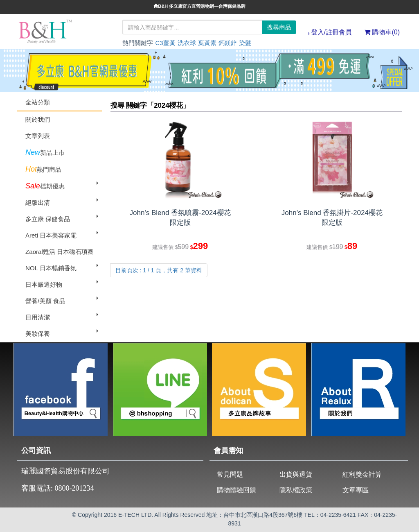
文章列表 (38, 136)
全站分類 (38, 102)
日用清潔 (38, 317)
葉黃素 (207, 43)
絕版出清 (38, 203)
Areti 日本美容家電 (51, 235)
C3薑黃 (165, 43)
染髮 (245, 43)
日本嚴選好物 (44, 284)
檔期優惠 (45, 186)
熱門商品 (43, 169)
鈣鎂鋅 (228, 43)
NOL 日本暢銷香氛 (51, 268)
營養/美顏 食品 (45, 301)
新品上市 (45, 152)
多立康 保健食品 (48, 219)
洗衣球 (187, 43)
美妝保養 (38, 334)
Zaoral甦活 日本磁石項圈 (60, 252)
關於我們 (38, 119)
